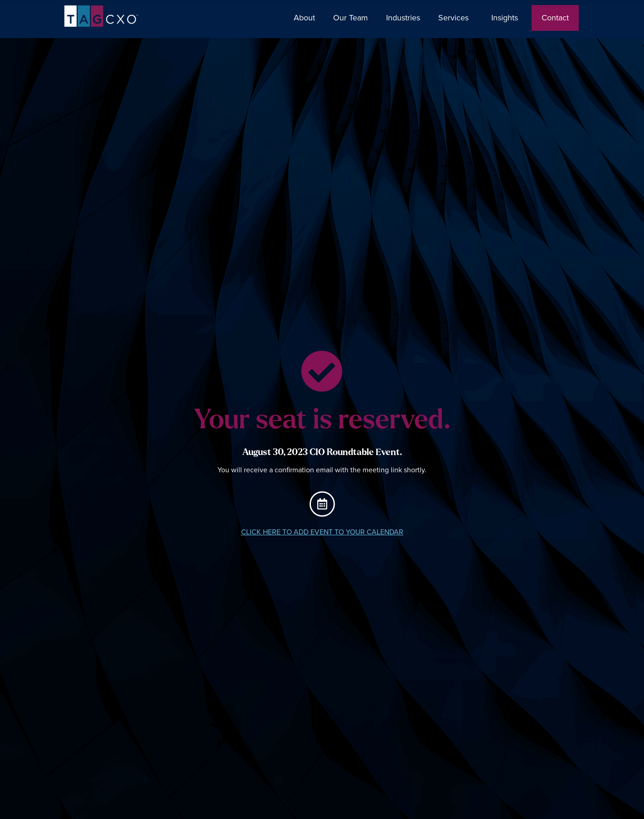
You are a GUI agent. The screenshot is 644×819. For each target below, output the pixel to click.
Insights (507, 18)
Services (456, 18)
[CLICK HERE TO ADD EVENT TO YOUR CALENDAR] (322, 504)
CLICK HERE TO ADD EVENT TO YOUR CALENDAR (322, 532)
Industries (403, 18)
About (304, 18)
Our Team (351, 18)
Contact (555, 18)
